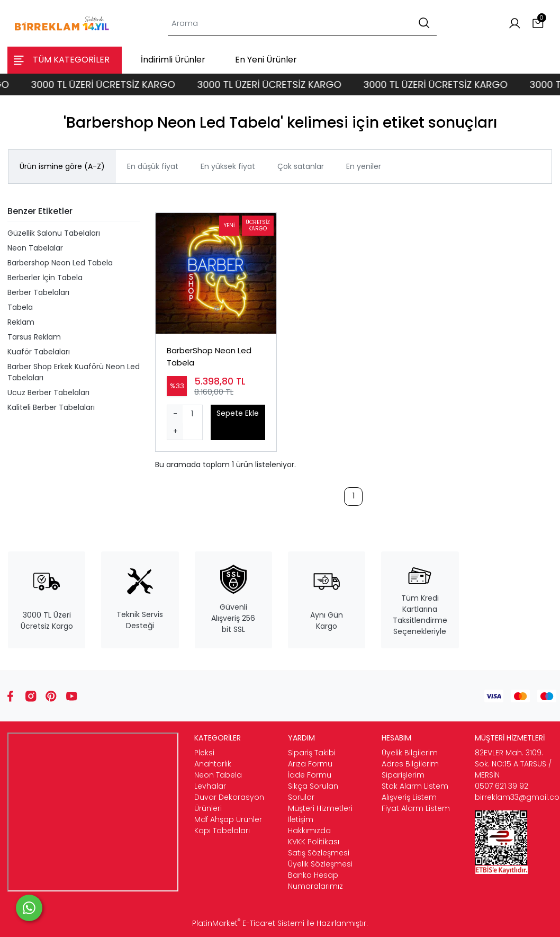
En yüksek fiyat (228, 166)
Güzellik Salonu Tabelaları (54, 233)
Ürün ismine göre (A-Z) (62, 166)
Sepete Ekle (238, 413)
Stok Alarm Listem (415, 786)
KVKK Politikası (314, 842)
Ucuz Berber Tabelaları (48, 392)
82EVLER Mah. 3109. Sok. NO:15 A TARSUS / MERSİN (513, 764)
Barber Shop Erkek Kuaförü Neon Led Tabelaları (74, 372)
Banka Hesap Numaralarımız (315, 881)
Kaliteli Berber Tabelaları (51, 407)
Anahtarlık (213, 764)
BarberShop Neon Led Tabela (209, 356)
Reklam (21, 322)
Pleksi (204, 753)
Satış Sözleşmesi (319, 853)
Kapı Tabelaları (222, 831)
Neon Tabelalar (35, 248)
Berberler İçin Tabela (45, 278)
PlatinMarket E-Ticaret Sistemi (248, 923)
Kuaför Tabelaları (39, 352)
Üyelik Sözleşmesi (320, 864)
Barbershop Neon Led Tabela (60, 263)
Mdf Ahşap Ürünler (228, 819)
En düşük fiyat (153, 166)
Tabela (20, 307)
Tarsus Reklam (34, 337)
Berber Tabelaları (38, 292)
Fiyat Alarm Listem (416, 808)
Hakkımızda (309, 831)
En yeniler (364, 166)
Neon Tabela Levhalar (218, 780)
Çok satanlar (301, 166)
